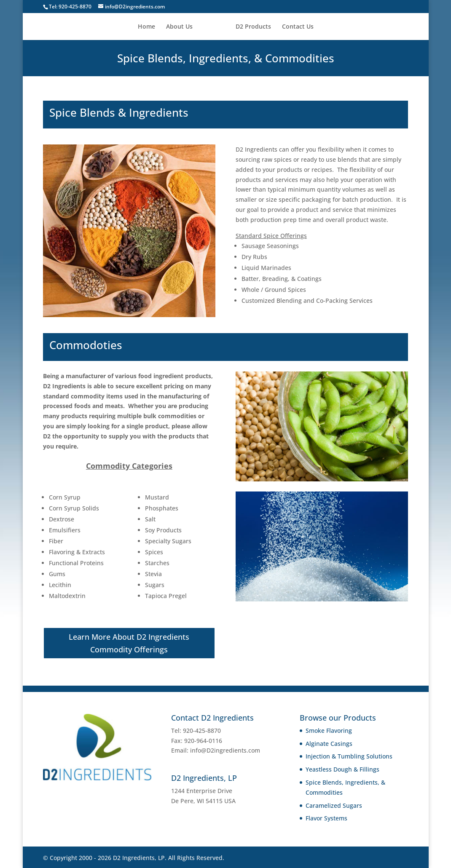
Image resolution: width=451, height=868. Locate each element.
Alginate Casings (329, 744)
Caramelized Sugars (334, 805)
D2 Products (250, 27)
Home (149, 27)
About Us (182, 27)
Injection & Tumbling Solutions (349, 756)
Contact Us (295, 27)
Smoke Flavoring (329, 730)
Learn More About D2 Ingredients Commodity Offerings (129, 643)
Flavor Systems (326, 818)
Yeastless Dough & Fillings (342, 769)
